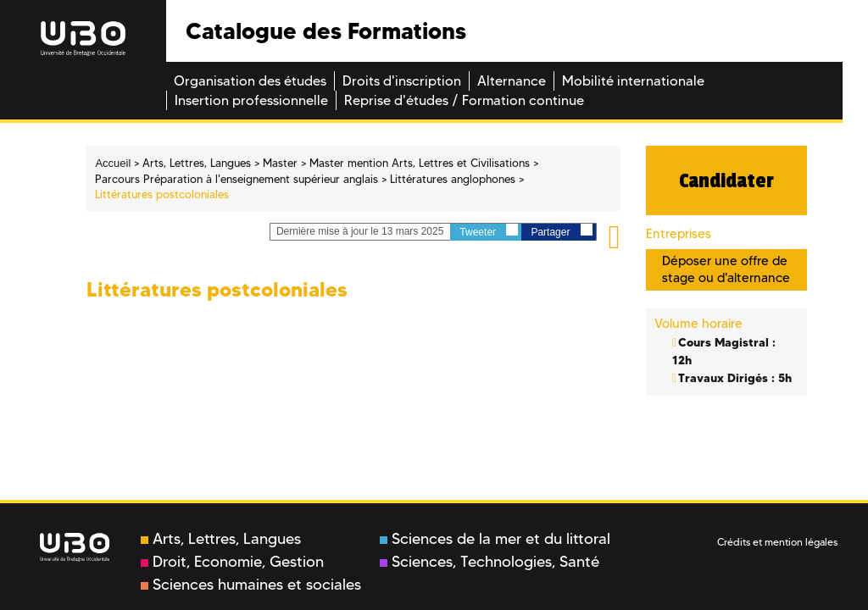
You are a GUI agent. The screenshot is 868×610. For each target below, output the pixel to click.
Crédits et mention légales (777, 542)
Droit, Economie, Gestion (232, 562)
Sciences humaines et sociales (251, 585)
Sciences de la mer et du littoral (495, 539)
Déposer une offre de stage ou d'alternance (726, 269)
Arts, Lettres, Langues (221, 539)
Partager (561, 231)
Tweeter (489, 231)
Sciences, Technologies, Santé (490, 562)
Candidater (726, 180)
